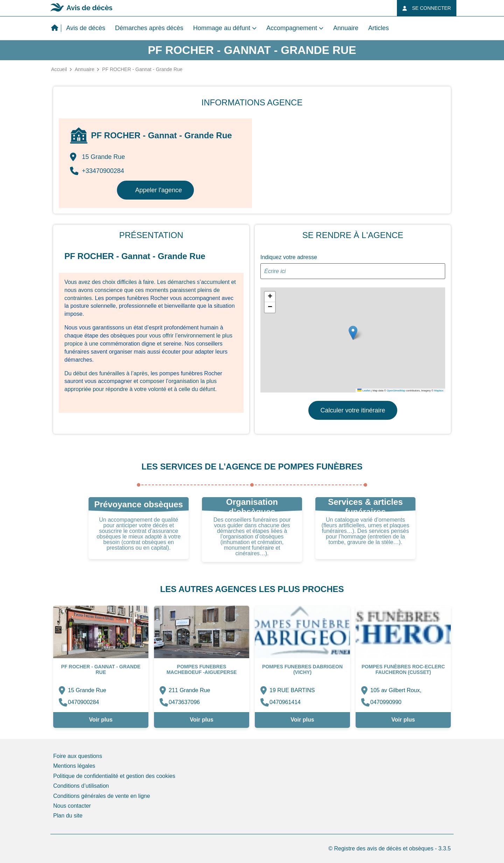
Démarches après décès (149, 28)
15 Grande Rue (87, 690)
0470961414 (285, 702)
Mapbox (439, 391)
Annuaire (346, 28)
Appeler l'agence (159, 190)
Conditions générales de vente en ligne (102, 796)
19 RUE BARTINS (292, 690)
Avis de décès (86, 28)
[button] (353, 333)
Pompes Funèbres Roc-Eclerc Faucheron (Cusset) (403, 669)
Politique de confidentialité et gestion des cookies (114, 776)
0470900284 (83, 702)
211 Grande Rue (189, 690)
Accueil (59, 69)
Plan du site (68, 816)
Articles (379, 28)
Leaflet (364, 391)
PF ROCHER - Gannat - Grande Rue (101, 669)
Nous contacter (72, 806)
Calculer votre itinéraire (353, 410)
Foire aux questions (78, 756)
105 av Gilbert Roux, (396, 690)
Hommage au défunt (222, 28)
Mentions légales (74, 766)
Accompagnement (292, 28)
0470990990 (386, 702)
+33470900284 (97, 171)
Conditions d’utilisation (81, 786)
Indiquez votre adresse (289, 257)
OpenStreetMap (396, 391)
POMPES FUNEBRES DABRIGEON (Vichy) (302, 669)
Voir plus (101, 720)
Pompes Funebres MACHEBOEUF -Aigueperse (202, 669)
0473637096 (184, 702)
